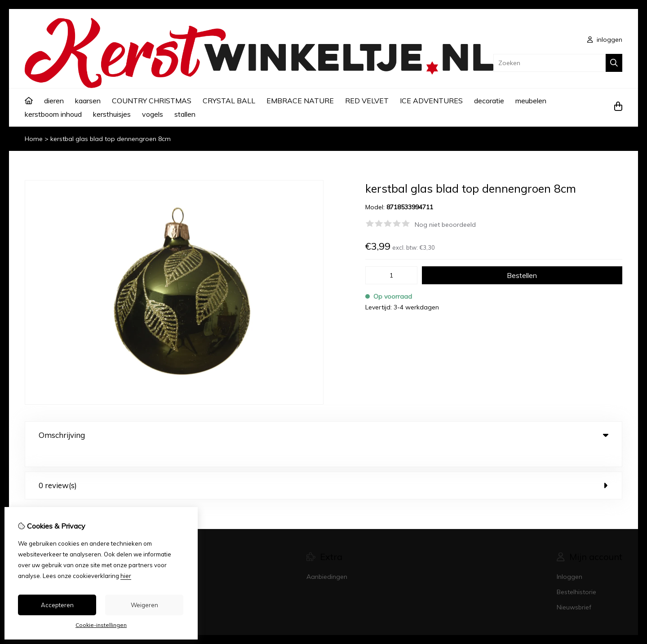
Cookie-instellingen (101, 625)
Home (34, 139)
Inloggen (569, 559)
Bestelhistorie (576, 574)
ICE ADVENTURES (431, 101)
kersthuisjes (112, 114)
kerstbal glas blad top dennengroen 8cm (111, 139)
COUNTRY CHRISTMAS (152, 101)
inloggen (605, 40)
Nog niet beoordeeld (445, 225)
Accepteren (57, 605)
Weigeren (144, 605)
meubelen (531, 101)
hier (126, 576)
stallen (185, 114)
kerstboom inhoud (53, 114)
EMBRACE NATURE (300, 101)
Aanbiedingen (327, 559)
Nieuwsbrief (574, 589)
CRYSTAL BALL (229, 101)
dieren (54, 101)
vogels (153, 114)
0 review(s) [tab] (323, 467)
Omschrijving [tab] (323, 435)
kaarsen (88, 101)
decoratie (489, 101)
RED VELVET (367, 101)
